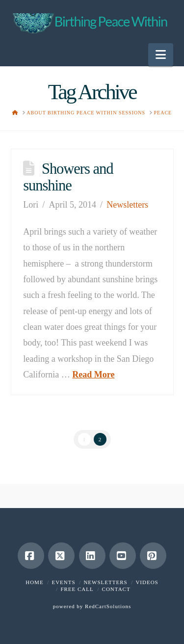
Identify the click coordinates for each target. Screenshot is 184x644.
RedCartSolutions (108, 606)
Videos (147, 582)
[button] (161, 55)
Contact (116, 589)
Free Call (77, 589)
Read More (93, 375)
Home (34, 582)
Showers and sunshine (68, 177)
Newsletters (127, 205)
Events (63, 582)
